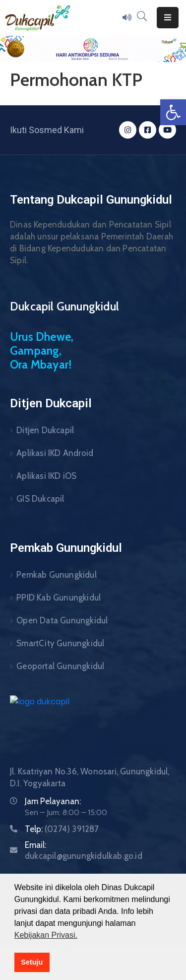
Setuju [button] (32, 962)
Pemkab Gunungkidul (57, 575)
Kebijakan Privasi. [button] (46, 935)
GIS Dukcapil (40, 499)
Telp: (62, 829)
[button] (173, 112)
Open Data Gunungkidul (62, 620)
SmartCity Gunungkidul (60, 643)
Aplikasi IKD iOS (46, 476)
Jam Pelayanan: (53, 801)
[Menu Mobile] (168, 18)
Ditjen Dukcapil (45, 430)
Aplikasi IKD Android (55, 453)
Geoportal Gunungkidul (60, 666)
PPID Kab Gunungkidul (59, 598)
